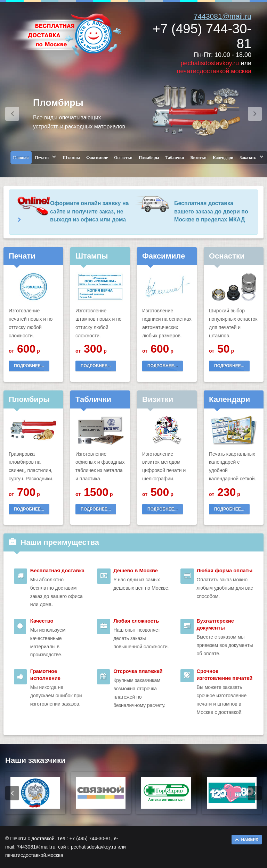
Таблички (175, 158)
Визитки (199, 158)
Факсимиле (97, 158)
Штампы (71, 158)
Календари (223, 158)
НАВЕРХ (247, 840)
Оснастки (123, 158)
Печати (42, 158)
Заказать (248, 158)
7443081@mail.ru (222, 16)
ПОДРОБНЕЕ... (29, 366)
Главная (21, 158)
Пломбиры (149, 158)
